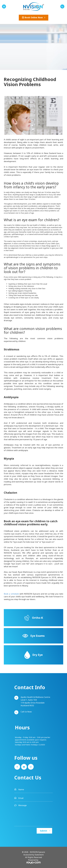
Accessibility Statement (33, 855)
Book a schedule (11, 594)
